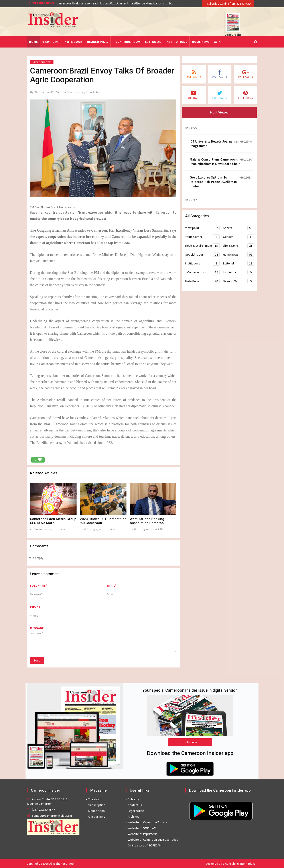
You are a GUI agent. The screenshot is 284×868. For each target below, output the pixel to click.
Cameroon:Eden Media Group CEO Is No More (53, 521)
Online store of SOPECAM (145, 845)
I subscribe (190, 742)
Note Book (74, 42)
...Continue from (127, 42)
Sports (239, 228)
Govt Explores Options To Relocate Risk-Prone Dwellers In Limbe (213, 182)
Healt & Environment (202, 246)
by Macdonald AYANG (45, 92)
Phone (35, 607)
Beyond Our (239, 281)
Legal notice (136, 811)
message (37, 628)
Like (37, 460)
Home (33, 42)
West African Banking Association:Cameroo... (148, 521)
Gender (239, 237)
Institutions (176, 42)
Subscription (97, 805)
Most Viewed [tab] (219, 112)
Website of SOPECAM (142, 828)
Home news (201, 42)
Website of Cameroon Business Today (153, 840)
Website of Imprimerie (143, 834)
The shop (94, 799)
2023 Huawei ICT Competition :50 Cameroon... (103, 521)
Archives (134, 816)
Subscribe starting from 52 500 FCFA (229, 4)
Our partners (97, 816)
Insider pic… (98, 42)
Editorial (153, 42)
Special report (202, 254)
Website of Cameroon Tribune (148, 822)
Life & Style (239, 246)
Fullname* (39, 586)
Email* (111, 586)
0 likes (95, 92)
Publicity (133, 799)
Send (37, 660)
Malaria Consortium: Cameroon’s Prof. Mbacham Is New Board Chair (215, 162)
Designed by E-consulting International (231, 864)
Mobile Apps (97, 811)
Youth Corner (202, 237)
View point (51, 42)
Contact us (135, 805)
